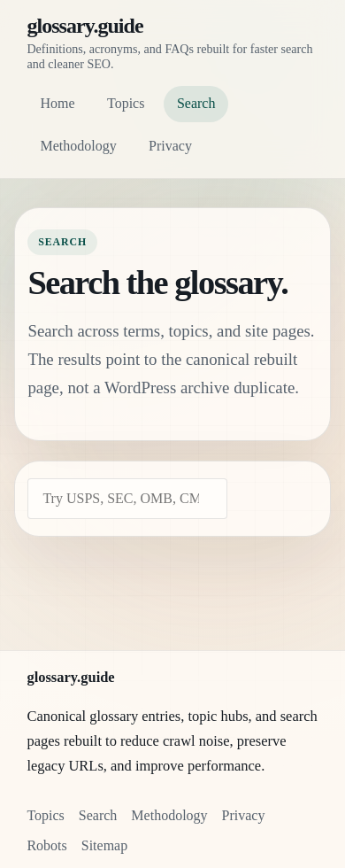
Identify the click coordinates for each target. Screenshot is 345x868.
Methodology (78, 146)
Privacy (170, 146)
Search (196, 103)
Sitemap (104, 845)
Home (57, 103)
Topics (126, 103)
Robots (46, 845)
